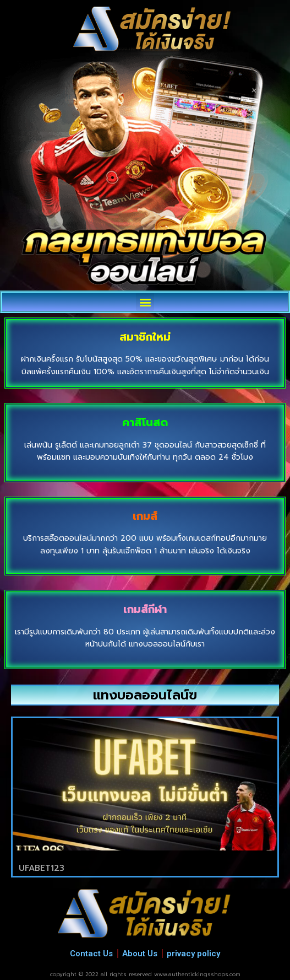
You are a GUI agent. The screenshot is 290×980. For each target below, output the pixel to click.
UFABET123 (42, 868)
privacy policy (193, 954)
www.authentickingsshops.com (197, 974)
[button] (145, 302)
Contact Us (91, 954)
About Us (140, 954)
